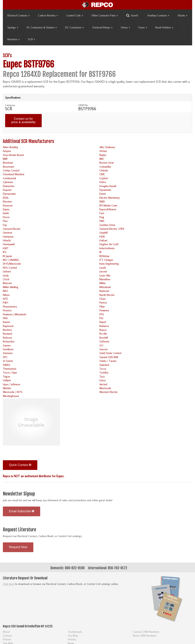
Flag (102, 217)
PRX (5, 318)
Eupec (6, 209)
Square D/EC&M (109, 357)
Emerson (8, 205)
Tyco (102, 376)
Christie (104, 170)
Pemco (103, 302)
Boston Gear (107, 163)
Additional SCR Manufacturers (28, 141)
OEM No (83, 105)
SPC (5, 357)
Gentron (8, 232)
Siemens (8, 353)
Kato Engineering (109, 264)
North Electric (107, 295)
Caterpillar (105, 167)
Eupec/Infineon (108, 209)
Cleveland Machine (14, 174)
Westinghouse (11, 396)
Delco (103, 182)
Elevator (7, 201)
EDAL (6, 198)
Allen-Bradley (10, 147)
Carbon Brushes (48, 15)
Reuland (7, 334)
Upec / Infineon (12, 384)
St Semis (8, 361)
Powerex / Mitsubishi (14, 314)
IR (100, 252)
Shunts (183, 15)
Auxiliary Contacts (158, 15)
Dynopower (9, 194)
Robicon (7, 338)
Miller (103, 283)
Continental (9, 178)
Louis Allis (105, 275)
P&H (6, 302)
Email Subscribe (22, 511)
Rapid (103, 322)
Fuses (143, 27)
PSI (101, 318)
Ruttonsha (9, 341)
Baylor (103, 155)
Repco (103, 330)
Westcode (105, 388)
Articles (72, 639)
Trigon (6, 376)
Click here (8, 584)
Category (10, 105)
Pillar (102, 306)
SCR (32, 39)
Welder (7, 388)
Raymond (8, 326)
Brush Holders (164, 27)
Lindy (6, 275)
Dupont (7, 190)
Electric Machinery (109, 198)
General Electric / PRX (112, 229)
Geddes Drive (107, 225)
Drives (125, 27)
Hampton (8, 236)
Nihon (6, 295)
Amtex (103, 151)
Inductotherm (107, 248)
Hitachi (7, 240)
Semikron (8, 349)
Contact (7, 636)
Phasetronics (10, 306)
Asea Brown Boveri (13, 155)
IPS (5, 252)
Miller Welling (11, 287)
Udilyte (7, 380)
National (104, 291)
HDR (102, 236)
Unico (103, 380)
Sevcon (103, 349)
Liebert (7, 271)
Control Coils (75, 15)
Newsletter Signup (19, 494)
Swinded (104, 365)
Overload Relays (102, 27)
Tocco (103, 369)
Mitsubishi (105, 287)
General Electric (12, 229)
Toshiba (104, 372)
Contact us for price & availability (23, 120)
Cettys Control (11, 170)
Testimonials (75, 632)
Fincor (6, 217)
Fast (102, 213)
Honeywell (9, 244)
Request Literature (20, 530)
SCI (101, 345)
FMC (102, 221)
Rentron (7, 330)
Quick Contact (20, 465)
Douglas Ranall (108, 186)
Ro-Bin (103, 334)
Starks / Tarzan (108, 361)
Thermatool (10, 369)
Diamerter (9, 186)
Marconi (7, 283)
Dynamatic (105, 190)
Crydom (104, 178)
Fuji (5, 225)
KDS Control (10, 268)
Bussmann (8, 167)
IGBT (6, 248)
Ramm (6, 322)
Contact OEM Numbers (146, 632)
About (6, 632)
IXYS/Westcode (12, 264)
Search (132, 16)
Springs (13, 27)
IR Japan (7, 256)
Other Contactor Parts (105, 15)
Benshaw (8, 163)
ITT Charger (106, 260)
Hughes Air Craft (109, 244)
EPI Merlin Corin (108, 205)
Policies (7, 639)
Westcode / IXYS (13, 392)
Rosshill (104, 338)
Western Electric (109, 392)
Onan (102, 299)
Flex (5, 221)
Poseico (7, 310)
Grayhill (103, 232)
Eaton (103, 194)
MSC (6, 291)
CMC (102, 174)
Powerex (104, 310)
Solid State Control (110, 353)
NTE (5, 299)
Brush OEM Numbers (145, 636)
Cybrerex (8, 182)
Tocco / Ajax (10, 372)
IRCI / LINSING (11, 260)
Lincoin (103, 271)
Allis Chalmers (107, 147)
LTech (6, 279)
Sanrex (7, 345)
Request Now (18, 547)
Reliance (104, 326)
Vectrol (103, 384)
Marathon (105, 279)
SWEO (7, 365)
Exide (6, 213)
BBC (102, 159)
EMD (102, 201)
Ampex (7, 151)
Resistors (14, 39)
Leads (103, 268)
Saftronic (104, 341)
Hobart (103, 240)
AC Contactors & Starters (42, 27)
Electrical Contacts (19, 15)
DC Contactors (74, 27)
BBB (5, 159)
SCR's (7, 56)
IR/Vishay (104, 256)
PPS (102, 314)
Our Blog (73, 636)
